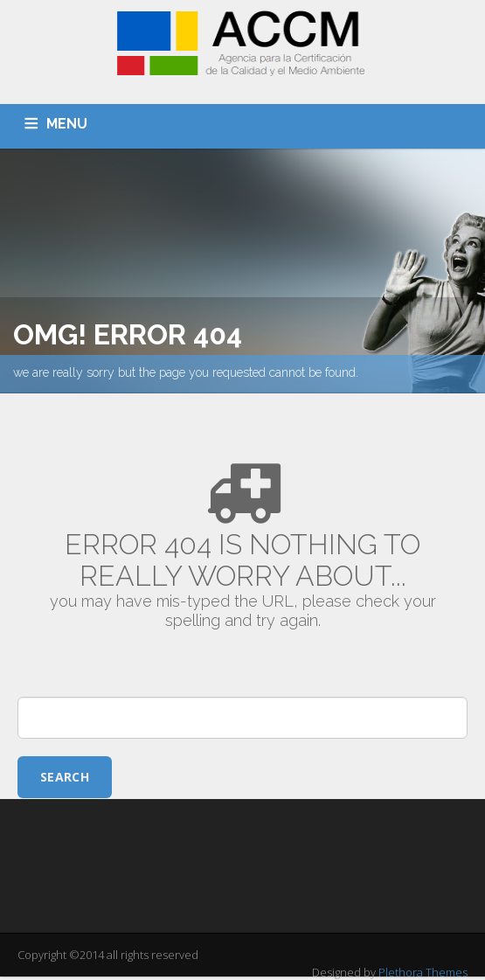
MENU (67, 124)
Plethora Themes (423, 972)
